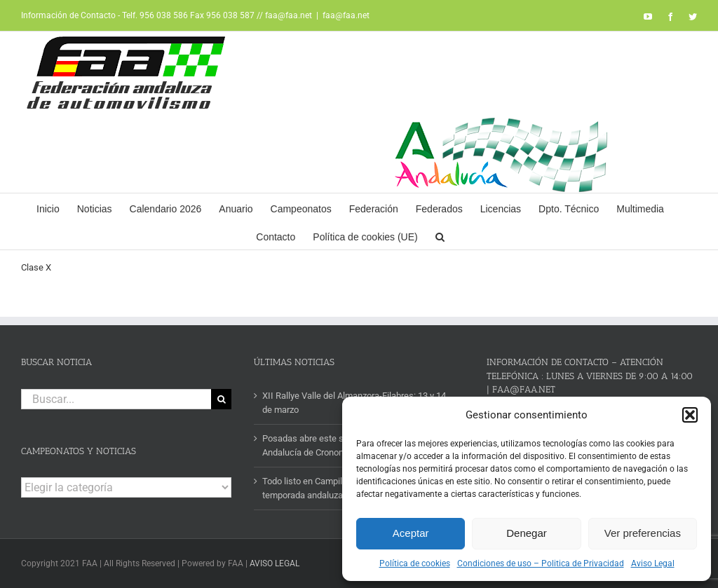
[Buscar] (221, 399)
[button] (690, 415)
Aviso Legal (653, 563)
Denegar (527, 533)
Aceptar (411, 533)
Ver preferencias (643, 533)
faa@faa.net (346, 15)
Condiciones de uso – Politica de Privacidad (541, 563)
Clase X (36, 267)
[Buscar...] (116, 399)
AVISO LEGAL (275, 563)
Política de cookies (415, 563)
